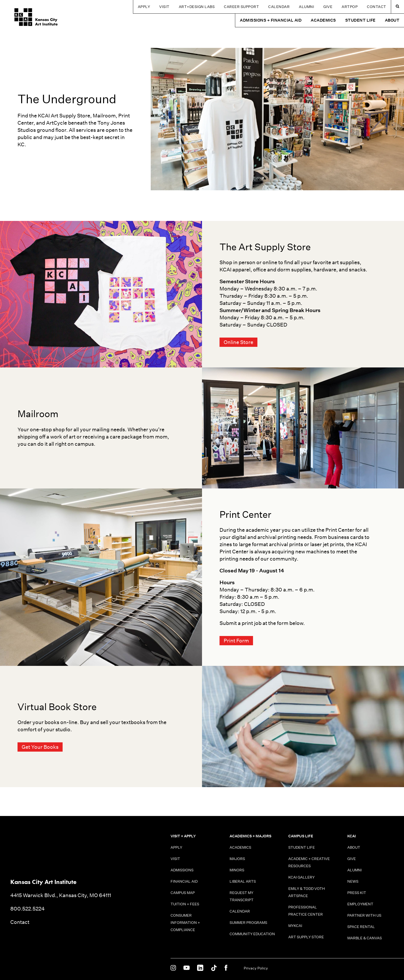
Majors (237, 859)
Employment (360, 904)
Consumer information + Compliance (185, 923)
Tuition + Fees (185, 904)
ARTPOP (350, 7)
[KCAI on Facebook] (226, 968)
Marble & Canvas (365, 938)
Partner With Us (364, 915)
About (354, 847)
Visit (164, 7)
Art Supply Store (306, 937)
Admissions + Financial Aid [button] (271, 20)
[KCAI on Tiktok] (214, 968)
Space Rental (361, 927)
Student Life (302, 847)
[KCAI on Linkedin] (200, 968)
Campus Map (183, 893)
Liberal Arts (243, 881)
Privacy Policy (256, 968)
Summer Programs (248, 923)
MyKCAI (295, 926)
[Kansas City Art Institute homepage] (32, 18)
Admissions (182, 870)
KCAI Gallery (301, 877)
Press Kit (357, 893)
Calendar (279, 7)
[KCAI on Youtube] (187, 968)
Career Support (241, 7)
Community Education (252, 934)
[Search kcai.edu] (398, 7)
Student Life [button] (360, 20)
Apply (144, 7)
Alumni (306, 7)
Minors (237, 870)
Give (328, 7)
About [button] (392, 20)
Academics (240, 847)
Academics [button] (323, 20)
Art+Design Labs (197, 7)
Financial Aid (184, 881)
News (353, 881)
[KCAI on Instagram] (173, 968)
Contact (377, 7)
